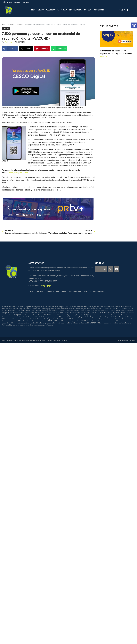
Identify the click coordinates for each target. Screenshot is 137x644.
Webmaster (64, 340)
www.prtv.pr (104, 56)
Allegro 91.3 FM (53, 10)
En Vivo (41, 10)
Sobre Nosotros (8, 2)
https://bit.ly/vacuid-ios (18, 173)
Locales (19, 25)
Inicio (33, 10)
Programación (76, 10)
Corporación (100, 10)
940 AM (64, 10)
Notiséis (88, 10)
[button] (134, 25)
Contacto (17, 2)
